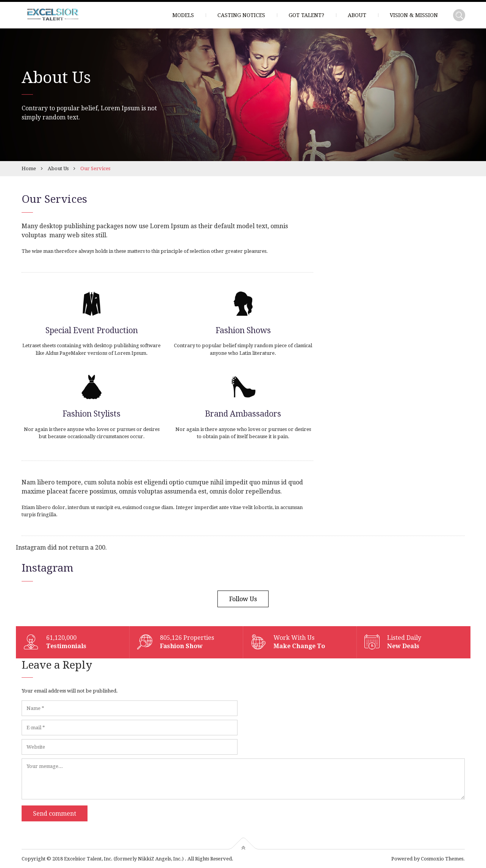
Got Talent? (306, 15)
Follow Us (243, 599)
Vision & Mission (414, 15)
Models (183, 15)
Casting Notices (241, 15)
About (357, 15)
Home (29, 168)
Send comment (55, 814)
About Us (58, 168)
